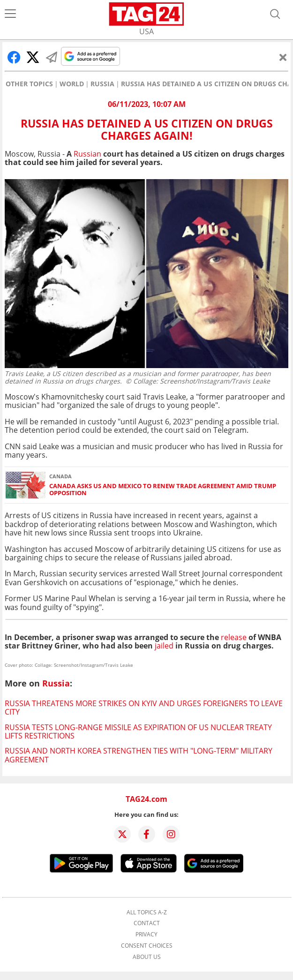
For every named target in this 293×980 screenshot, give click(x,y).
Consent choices (147, 946)
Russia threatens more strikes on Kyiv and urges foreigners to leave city (144, 708)
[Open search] (275, 14)
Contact (147, 923)
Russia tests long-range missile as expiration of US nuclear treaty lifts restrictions (138, 731)
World (72, 84)
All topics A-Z (147, 912)
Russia (102, 84)
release (233, 637)
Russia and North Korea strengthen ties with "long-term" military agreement (139, 755)
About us (147, 957)
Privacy (146, 935)
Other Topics (29, 84)
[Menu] (10, 14)
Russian (87, 154)
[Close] (283, 57)
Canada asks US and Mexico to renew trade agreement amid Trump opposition (163, 490)
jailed (164, 646)
